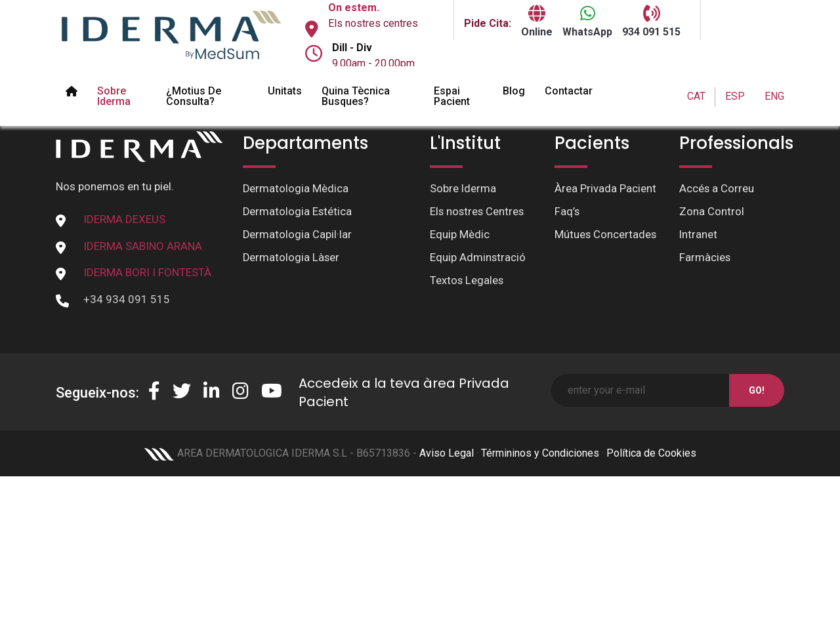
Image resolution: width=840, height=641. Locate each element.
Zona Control (712, 213)
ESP (735, 96)
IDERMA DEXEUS (124, 219)
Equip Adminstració (478, 259)
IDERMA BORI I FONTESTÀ (147, 272)
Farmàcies (705, 259)
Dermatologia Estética (298, 213)
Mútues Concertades (606, 236)
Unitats (285, 91)
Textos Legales (467, 282)
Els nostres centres (373, 23)
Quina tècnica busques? (356, 96)
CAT (696, 96)
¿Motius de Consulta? (194, 96)
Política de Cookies (651, 453)
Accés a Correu (717, 189)
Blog (514, 91)
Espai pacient (452, 96)
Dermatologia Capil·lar (298, 236)
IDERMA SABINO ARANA (143, 246)
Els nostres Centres (478, 213)
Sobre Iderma (114, 96)
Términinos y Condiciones (540, 453)
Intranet (699, 236)
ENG (774, 96)
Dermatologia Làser (292, 259)
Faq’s (567, 213)
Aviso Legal (447, 453)
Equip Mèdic (460, 236)
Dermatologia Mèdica (296, 189)
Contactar (569, 91)
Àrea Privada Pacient (605, 189)
